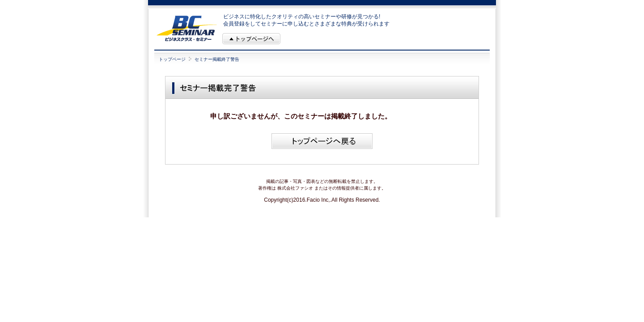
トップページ (172, 59)
